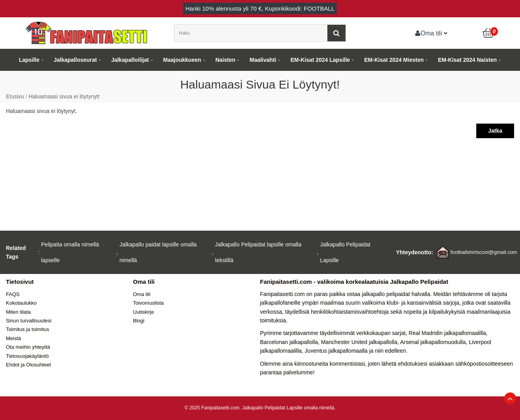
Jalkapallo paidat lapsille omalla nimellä (158, 252)
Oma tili (429, 33)
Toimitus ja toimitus (28, 329)
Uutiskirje (144, 312)
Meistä (13, 338)
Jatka (495, 131)
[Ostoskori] (488, 33)
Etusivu (15, 96)
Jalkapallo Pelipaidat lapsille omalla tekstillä (258, 252)
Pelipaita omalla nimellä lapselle (70, 252)
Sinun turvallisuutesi (29, 321)
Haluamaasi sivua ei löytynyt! (64, 96)
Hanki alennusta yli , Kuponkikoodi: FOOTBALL (260, 8)
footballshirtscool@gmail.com (484, 252)
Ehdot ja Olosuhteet (28, 365)
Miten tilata (18, 312)
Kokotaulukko (21, 303)
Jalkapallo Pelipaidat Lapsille (345, 252)
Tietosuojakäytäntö (27, 356)
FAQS (13, 294)
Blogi (139, 321)
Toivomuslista (149, 303)
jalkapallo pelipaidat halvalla (396, 294)
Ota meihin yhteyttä (28, 347)
